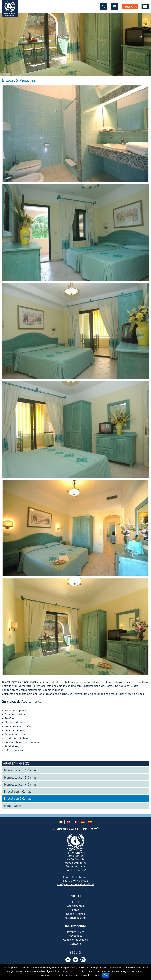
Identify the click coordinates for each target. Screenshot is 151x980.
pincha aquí (75, 971)
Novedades (75, 936)
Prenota (130, 7)
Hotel (75, 902)
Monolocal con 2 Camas (20, 770)
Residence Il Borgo (76, 918)
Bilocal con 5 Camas (18, 798)
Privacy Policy (75, 932)
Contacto (75, 944)
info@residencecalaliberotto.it (75, 884)
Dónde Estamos (75, 914)
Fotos (76, 910)
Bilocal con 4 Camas (18, 791)
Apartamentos (16, 763)
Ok (105, 975)
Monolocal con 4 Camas (20, 784)
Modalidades (13, 806)
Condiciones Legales (75, 940)
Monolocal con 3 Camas (20, 777)
